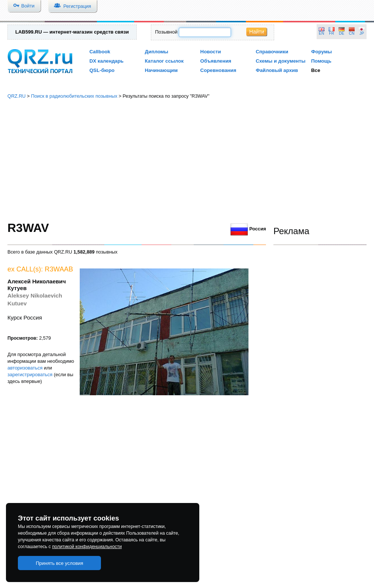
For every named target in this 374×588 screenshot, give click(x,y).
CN (352, 33)
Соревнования (218, 70)
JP (362, 33)
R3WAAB (59, 269)
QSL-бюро (102, 70)
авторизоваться (25, 368)
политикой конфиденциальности (87, 547)
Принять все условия (60, 563)
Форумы (321, 52)
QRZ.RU (17, 96)
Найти (257, 32)
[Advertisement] (187, 160)
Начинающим (161, 70)
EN (321, 33)
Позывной (166, 32)
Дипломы (157, 52)
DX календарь (107, 61)
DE (342, 33)
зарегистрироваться (30, 375)
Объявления (216, 61)
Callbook (100, 52)
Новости (211, 52)
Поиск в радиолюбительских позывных (74, 96)
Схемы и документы (280, 61)
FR (332, 33)
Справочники (272, 52)
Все (316, 70)
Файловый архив (277, 70)
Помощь (321, 61)
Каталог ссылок (164, 61)
